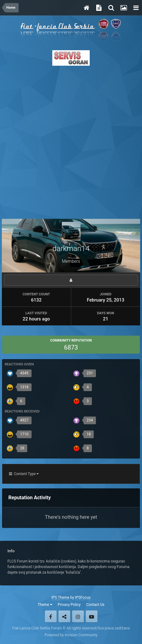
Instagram (78, 616)
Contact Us (95, 605)
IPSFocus (83, 598)
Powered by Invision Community (71, 635)
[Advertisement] (71, 141)
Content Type (24, 474)
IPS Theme (60, 598)
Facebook (51, 616)
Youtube (92, 616)
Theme (45, 605)
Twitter (64, 616)
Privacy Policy (69, 605)
